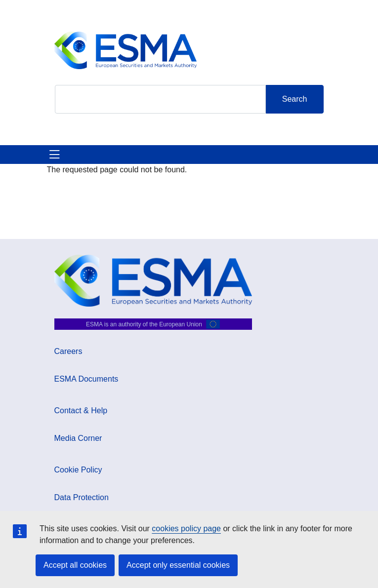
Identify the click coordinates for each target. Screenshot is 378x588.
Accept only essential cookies (178, 565)
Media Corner (78, 438)
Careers (68, 351)
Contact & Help (81, 411)
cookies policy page (186, 529)
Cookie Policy (78, 470)
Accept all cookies (75, 565)
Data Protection (82, 497)
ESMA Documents (86, 379)
